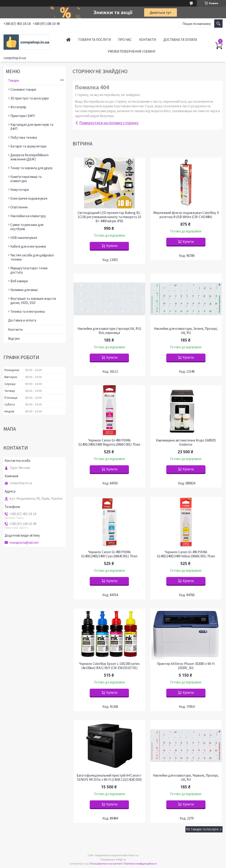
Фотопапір (18, 107)
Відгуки (14, 338)
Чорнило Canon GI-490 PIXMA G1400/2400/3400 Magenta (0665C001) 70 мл (109, 442)
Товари (13, 80)
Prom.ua (134, 855)
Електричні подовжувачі (29, 198)
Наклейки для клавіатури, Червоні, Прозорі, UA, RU (186, 778)
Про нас (125, 40)
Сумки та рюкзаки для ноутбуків (27, 227)
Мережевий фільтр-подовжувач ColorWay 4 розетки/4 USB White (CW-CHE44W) (186, 215)
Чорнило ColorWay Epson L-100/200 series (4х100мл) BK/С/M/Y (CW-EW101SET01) (109, 666)
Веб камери (19, 281)
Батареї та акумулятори (28, 146)
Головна (68, 40)
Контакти (147, 40)
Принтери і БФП (22, 116)
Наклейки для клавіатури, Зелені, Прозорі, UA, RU (186, 331)
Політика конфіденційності (140, 863)
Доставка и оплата (22, 320)
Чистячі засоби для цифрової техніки (32, 257)
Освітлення (19, 207)
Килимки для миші (24, 290)
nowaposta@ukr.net (24, 543)
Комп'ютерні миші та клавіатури (26, 179)
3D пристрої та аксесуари (30, 98)
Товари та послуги (94, 40)
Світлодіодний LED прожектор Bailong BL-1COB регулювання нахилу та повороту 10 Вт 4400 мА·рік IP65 (109, 217)
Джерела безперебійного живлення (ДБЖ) (30, 157)
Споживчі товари (23, 89)
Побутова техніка (24, 137)
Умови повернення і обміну (132, 51)
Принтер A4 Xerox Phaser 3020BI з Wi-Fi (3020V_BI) (186, 666)
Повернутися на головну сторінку (109, 123)
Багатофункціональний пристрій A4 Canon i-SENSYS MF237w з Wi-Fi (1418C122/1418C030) (109, 778)
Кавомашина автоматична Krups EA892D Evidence (186, 442)
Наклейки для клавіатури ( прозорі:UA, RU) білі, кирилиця (109, 331)
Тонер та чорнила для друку (31, 168)
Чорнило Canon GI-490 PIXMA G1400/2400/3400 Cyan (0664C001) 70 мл (109, 554)
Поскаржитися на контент (106, 863)
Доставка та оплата (180, 40)
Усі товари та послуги (202, 829)
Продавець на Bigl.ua (113, 859)
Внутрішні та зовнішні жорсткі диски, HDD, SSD (33, 301)
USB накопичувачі (24, 238)
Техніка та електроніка (28, 311)
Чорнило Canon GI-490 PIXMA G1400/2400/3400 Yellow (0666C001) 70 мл (186, 554)
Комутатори (20, 190)
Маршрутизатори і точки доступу (29, 270)
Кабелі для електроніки (28, 246)
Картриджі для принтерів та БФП (32, 127)
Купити (112, 246)
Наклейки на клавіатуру (28, 216)
